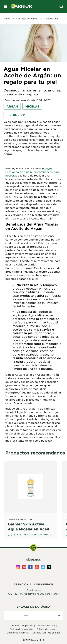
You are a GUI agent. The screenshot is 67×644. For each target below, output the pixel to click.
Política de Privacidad (21, 629)
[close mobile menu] (6, 6)
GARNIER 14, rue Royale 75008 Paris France (33, 594)
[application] (33, 615)
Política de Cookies (47, 629)
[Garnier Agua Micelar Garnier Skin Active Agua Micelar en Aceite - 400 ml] (30, 496)
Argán (12, 106)
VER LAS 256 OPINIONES (37, 535)
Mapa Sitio (27, 625)
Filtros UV (16, 115)
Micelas (32, 106)
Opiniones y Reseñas (18, 633)
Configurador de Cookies (46, 633)
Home (15, 625)
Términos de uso (45, 625)
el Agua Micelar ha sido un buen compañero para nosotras (33, 172)
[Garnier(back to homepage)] (20, 6)
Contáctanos (33, 590)
